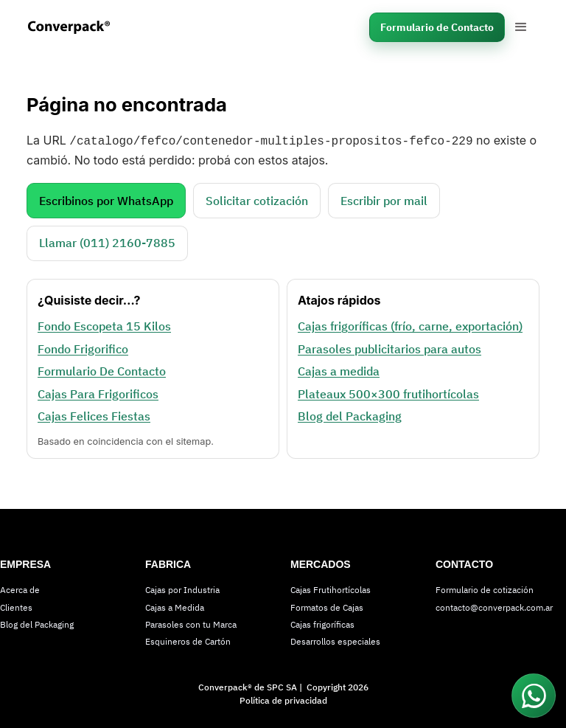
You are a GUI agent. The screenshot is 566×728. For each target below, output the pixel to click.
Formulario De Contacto (102, 370)
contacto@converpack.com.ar (494, 606)
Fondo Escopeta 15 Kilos (104, 325)
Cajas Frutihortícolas (331, 588)
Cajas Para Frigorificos (98, 392)
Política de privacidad (283, 699)
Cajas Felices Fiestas (94, 415)
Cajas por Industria (182, 588)
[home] (79, 27)
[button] (521, 27)
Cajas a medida (339, 370)
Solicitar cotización (257, 199)
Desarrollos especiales (335, 640)
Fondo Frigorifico (83, 347)
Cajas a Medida (175, 606)
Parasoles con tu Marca (191, 623)
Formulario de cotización (485, 588)
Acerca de (20, 588)
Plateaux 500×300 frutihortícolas (388, 392)
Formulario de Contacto (437, 27)
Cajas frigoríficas (322, 623)
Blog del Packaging (350, 415)
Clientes (16, 606)
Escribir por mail (384, 199)
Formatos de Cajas (327, 606)
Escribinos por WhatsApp (106, 199)
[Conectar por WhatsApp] (534, 696)
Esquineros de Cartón (188, 640)
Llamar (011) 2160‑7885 (107, 241)
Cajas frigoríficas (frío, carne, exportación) (410, 325)
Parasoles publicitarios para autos (389, 347)
